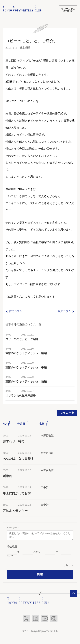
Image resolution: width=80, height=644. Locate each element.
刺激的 (7, 476)
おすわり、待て (14, 441)
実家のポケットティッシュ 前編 (26, 382)
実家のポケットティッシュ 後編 (26, 353)
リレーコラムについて (68, 10)
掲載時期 (12, 547)
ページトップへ (74, 594)
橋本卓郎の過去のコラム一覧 (23, 324)
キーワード (13, 528)
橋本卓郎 (25, 48)
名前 (44, 424)
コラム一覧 (67, 413)
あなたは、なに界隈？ (18, 459)
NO (7, 424)
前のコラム (16, 311)
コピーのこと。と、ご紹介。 (23, 339)
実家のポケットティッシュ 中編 (26, 367)
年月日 (23, 424)
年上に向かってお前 (17, 493)
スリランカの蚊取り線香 (21, 396)
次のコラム (64, 311)
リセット (68, 565)
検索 (40, 574)
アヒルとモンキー (15, 511)
